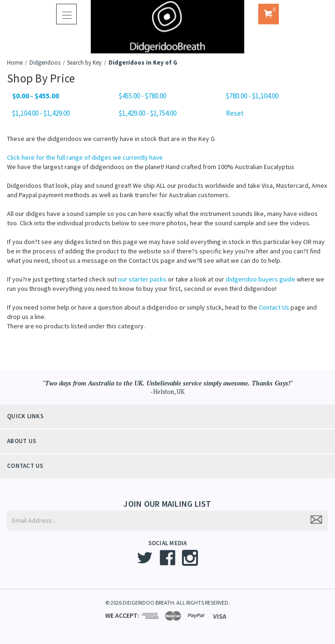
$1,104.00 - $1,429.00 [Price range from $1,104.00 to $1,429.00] (41, 113)
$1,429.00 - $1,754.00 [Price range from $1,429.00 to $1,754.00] (148, 113)
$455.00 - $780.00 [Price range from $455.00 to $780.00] (142, 96)
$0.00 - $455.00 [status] (36, 96)
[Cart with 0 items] (269, 14)
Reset (235, 113)
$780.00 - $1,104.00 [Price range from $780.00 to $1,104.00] (252, 96)
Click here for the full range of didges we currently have (85, 157)
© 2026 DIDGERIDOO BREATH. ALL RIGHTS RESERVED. (167, 603)
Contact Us (274, 307)
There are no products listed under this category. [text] (76, 326)
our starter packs (142, 279)
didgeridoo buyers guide (260, 279)
